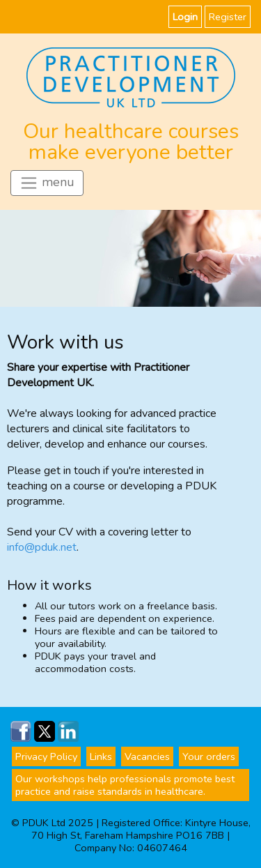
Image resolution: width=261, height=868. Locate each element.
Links (101, 756)
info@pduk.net (42, 547)
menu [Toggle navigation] (47, 183)
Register (228, 17)
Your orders (209, 756)
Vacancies (147, 756)
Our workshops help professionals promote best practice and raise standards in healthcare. (125, 785)
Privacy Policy (46, 756)
